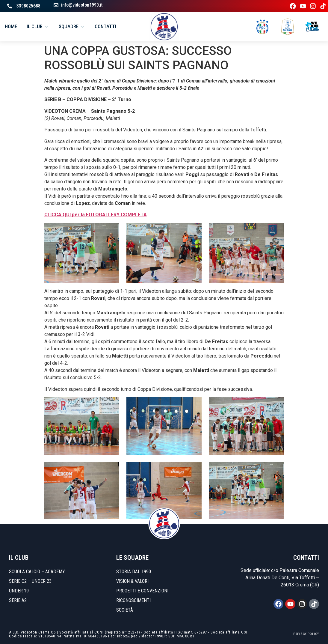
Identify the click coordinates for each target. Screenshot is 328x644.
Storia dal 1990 (134, 572)
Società (125, 610)
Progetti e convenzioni (142, 591)
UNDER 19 (19, 591)
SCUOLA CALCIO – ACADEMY (37, 572)
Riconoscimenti (133, 600)
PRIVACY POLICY (306, 634)
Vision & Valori (132, 581)
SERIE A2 (18, 600)
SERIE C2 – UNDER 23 (30, 581)
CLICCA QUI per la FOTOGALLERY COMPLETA (96, 215)
